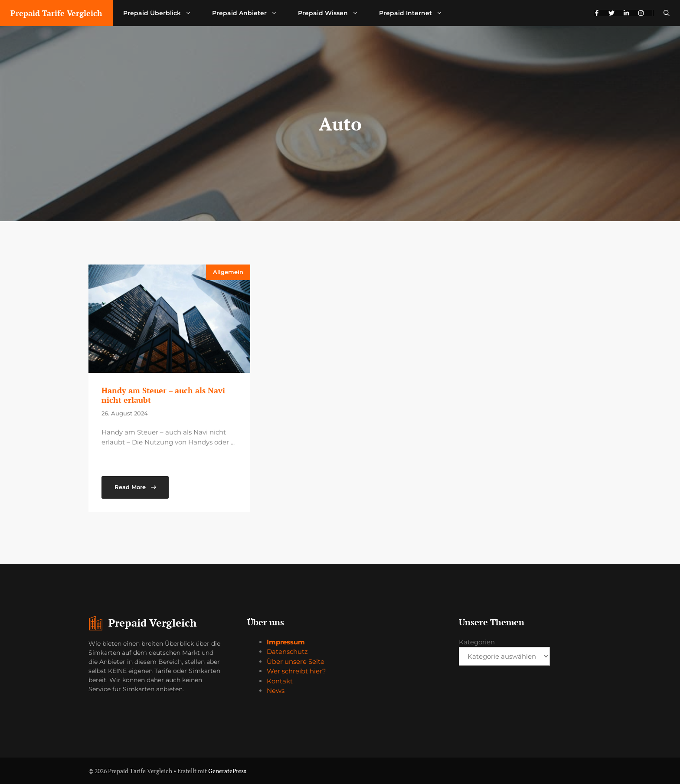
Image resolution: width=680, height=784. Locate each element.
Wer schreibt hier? (296, 671)
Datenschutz (287, 652)
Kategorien (477, 642)
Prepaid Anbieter (250, 13)
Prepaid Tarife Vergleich (56, 13)
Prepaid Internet (416, 13)
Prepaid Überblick (162, 13)
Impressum (286, 642)
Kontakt (280, 681)
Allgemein (228, 272)
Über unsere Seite (296, 661)
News (276, 691)
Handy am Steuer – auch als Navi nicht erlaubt (163, 395)
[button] (667, 13)
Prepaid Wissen (333, 13)
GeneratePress (227, 771)
